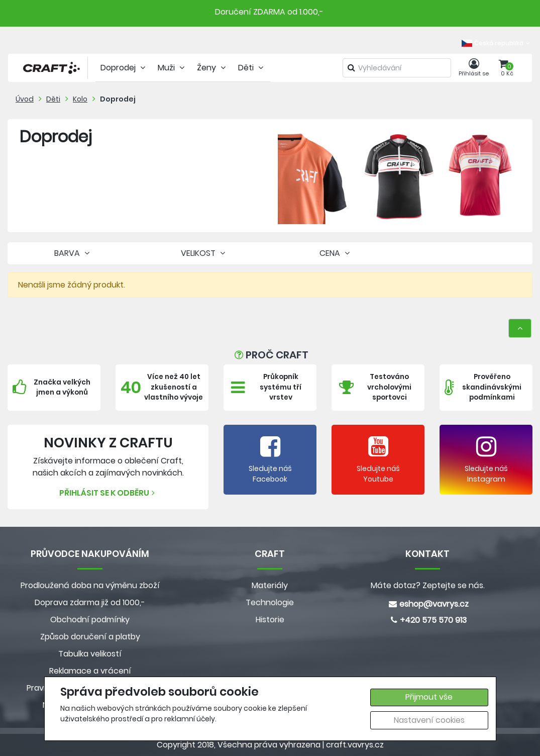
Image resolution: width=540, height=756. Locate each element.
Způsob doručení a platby (90, 637)
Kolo (80, 99)
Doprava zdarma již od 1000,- (90, 602)
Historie (270, 620)
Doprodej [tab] (124, 68)
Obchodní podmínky (90, 620)
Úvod (25, 99)
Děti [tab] (252, 68)
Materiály (270, 585)
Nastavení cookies (429, 720)
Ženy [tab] (212, 68)
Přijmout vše (429, 697)
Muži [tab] (172, 68)
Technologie (270, 602)
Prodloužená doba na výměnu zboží (90, 585)
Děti (53, 99)
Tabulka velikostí (90, 654)
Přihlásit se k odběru (108, 493)
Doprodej (118, 99)
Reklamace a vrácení (90, 671)
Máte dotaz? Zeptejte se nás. (428, 585)
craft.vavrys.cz (355, 745)
